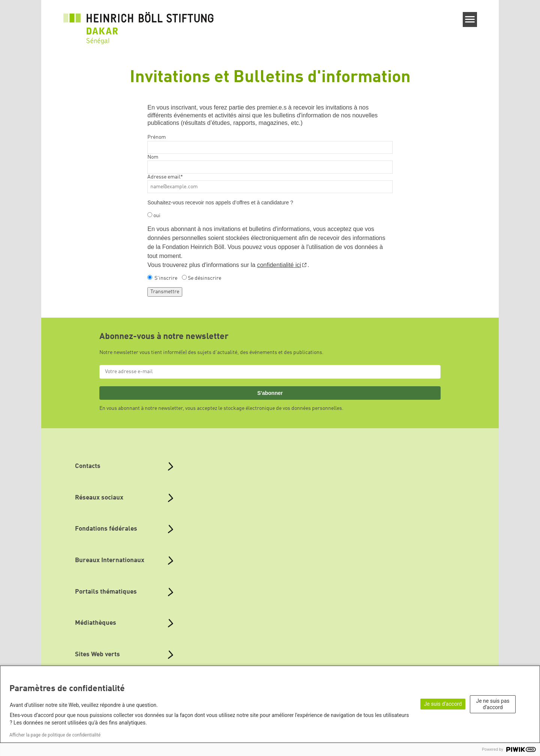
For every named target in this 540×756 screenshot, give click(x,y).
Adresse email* (165, 177)
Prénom (157, 137)
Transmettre (165, 292)
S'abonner (270, 393)
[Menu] (470, 19)
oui (157, 216)
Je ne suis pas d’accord (493, 704)
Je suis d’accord (443, 704)
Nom (153, 157)
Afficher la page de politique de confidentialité (55, 735)
